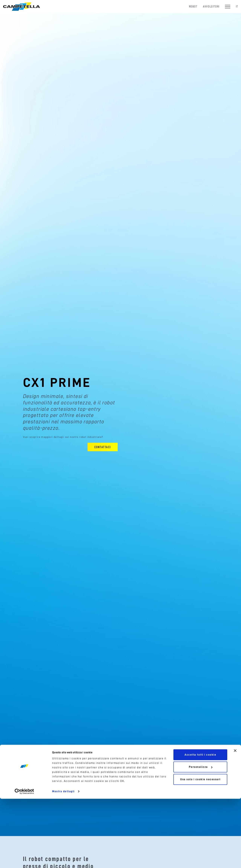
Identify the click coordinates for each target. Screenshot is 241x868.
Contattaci (103, 447)
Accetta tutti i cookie (200, 824)
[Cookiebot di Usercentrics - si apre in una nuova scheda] (24, 861)
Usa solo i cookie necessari (200, 849)
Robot (193, 6)
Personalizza (201, 836)
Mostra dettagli (63, 861)
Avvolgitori (211, 6)
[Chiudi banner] (235, 820)
